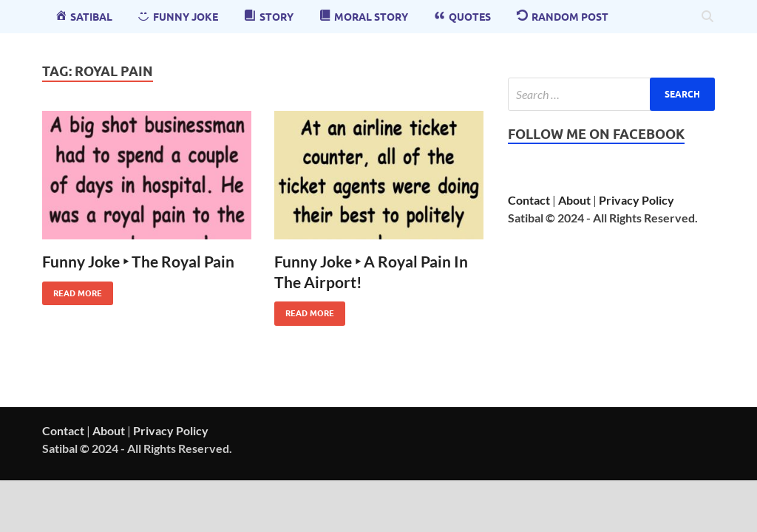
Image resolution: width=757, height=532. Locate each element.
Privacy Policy (637, 200)
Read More (72, 290)
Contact (529, 200)
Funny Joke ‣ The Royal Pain (138, 261)
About (574, 200)
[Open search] (707, 17)
